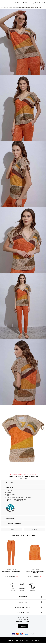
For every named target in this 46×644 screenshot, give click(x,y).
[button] (22, 579)
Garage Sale (12, 7)
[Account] (40, 3)
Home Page (4, 7)
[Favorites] (36, 3)
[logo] (21, 3)
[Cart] (44, 3)
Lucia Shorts (35, 569)
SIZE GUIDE (9, 482)
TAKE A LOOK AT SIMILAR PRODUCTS (23, 640)
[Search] (33, 3)
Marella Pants (11, 569)
